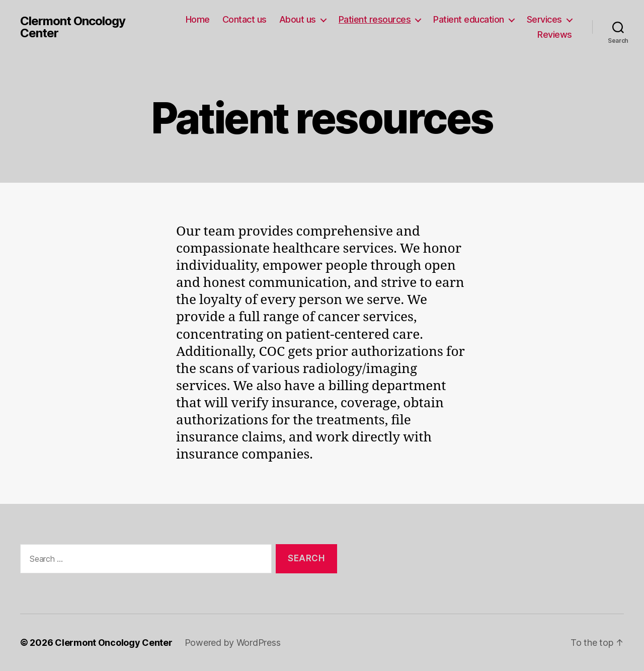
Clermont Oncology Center (73, 27)
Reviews (555, 34)
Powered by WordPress (233, 643)
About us (298, 19)
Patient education (469, 19)
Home (198, 19)
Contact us (245, 19)
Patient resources (375, 19)
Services (544, 19)
